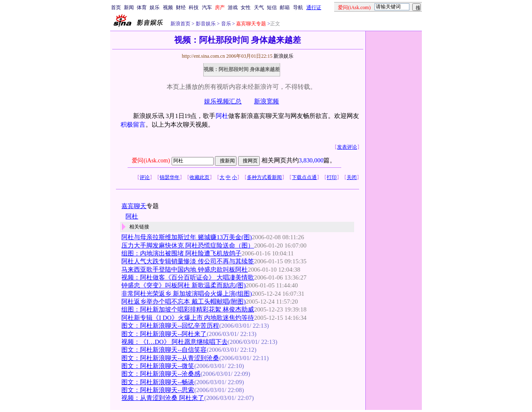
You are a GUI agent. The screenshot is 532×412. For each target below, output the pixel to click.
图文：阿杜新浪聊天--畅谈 (158, 382)
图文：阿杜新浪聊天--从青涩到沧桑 (170, 358)
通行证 (314, 7)
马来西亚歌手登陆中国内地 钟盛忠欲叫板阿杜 (185, 270)
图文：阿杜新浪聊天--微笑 (158, 366)
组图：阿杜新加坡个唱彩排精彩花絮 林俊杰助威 (188, 309)
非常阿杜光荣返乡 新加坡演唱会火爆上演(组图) (187, 294)
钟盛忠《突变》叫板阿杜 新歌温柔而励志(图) (183, 285)
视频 (168, 7)
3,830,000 (311, 160)
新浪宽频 (266, 101)
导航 (298, 7)
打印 (332, 177)
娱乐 (155, 7)
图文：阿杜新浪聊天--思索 (158, 390)
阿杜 (222, 116)
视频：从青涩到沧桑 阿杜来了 (163, 398)
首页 (116, 7)
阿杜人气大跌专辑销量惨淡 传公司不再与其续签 (188, 261)
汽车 (207, 7)
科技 (194, 7)
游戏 (233, 7)
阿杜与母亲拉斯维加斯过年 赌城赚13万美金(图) (187, 237)
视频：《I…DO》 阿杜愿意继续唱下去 (174, 342)
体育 (142, 7)
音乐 (225, 24)
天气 (259, 7)
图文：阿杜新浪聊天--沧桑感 (161, 374)
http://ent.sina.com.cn (204, 56)
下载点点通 (304, 177)
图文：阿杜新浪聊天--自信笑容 (164, 350)
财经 (181, 7)
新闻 (129, 7)
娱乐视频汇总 (223, 101)
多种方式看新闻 (264, 177)
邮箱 (285, 7)
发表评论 (347, 147)
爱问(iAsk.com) (151, 161)
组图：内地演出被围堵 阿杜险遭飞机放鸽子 (181, 253)
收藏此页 (199, 177)
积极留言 (133, 125)
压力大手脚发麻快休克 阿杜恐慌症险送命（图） (188, 245)
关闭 (352, 177)
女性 (246, 7)
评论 (145, 177)
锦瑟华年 (170, 177)
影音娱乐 (206, 24)
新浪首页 (180, 24)
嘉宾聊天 (134, 206)
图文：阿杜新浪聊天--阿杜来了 (164, 334)
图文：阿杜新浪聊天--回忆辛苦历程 (170, 326)
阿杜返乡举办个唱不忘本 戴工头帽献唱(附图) (183, 302)
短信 (272, 7)
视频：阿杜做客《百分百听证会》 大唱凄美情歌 (188, 277)
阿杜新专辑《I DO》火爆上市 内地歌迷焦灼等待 (188, 318)
